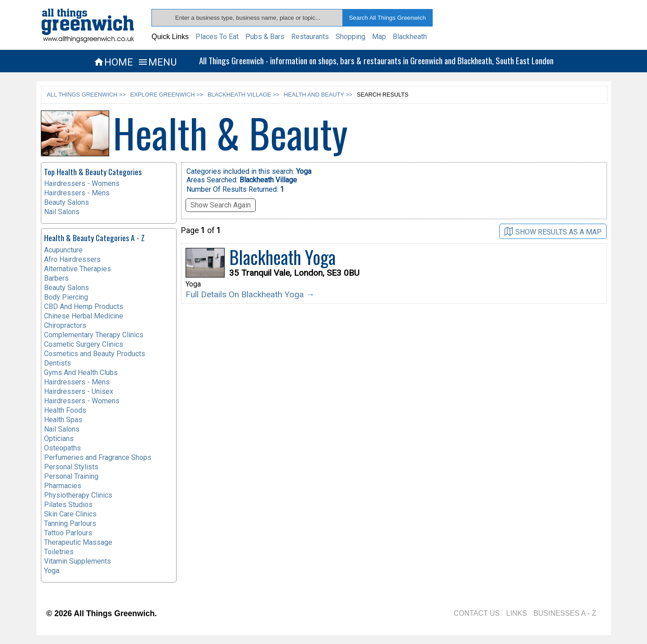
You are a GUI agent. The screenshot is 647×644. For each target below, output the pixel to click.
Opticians (59, 439)
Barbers (56, 278)
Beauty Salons (66, 202)
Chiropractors (65, 325)
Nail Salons (62, 212)
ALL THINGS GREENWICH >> (86, 95)
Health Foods (65, 410)
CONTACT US (477, 613)
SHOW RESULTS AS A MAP (553, 232)
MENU (157, 62)
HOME (113, 62)
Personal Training (71, 476)
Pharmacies (63, 486)
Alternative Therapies (78, 269)
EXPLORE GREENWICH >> (167, 95)
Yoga (52, 571)
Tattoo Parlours (68, 533)
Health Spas (63, 420)
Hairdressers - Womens (82, 183)
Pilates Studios (68, 505)
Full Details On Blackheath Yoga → (250, 294)
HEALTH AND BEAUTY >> (318, 95)
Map (379, 37)
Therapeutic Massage (78, 542)
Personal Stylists (71, 467)
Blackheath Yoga (282, 257)
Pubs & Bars (265, 37)
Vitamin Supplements (78, 561)
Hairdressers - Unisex (79, 391)
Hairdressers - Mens (77, 193)
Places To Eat (217, 37)
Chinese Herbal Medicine (84, 316)
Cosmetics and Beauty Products (95, 354)
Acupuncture (63, 250)
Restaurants (310, 37)
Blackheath (410, 37)
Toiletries (59, 552)
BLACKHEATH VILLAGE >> (244, 95)
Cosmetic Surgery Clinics (84, 344)
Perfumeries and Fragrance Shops (98, 457)
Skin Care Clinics (70, 514)
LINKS (517, 613)
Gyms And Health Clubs (81, 373)
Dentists (58, 363)
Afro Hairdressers (72, 259)
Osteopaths (62, 448)
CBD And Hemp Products (84, 307)
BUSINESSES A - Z (565, 613)
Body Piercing (66, 297)
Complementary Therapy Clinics (94, 335)
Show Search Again (221, 205)
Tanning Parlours (70, 523)
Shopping (350, 37)
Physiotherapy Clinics (78, 495)
